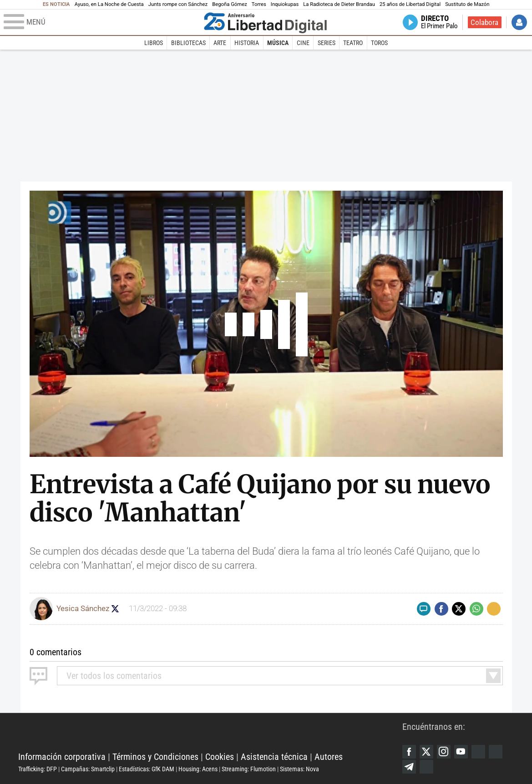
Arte (220, 43)
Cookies (220, 757)
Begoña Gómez (230, 4)
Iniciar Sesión (519, 22)
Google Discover (478, 752)
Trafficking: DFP (38, 769)
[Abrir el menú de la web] (102, 22)
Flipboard (496, 752)
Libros (154, 43)
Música (278, 43)
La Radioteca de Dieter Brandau (339, 4)
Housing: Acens (198, 769)
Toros (379, 43)
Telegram (409, 767)
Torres (259, 4)
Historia (247, 43)
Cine (303, 43)
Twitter (426, 752)
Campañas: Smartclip (88, 769)
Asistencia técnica (274, 757)
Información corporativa (62, 757)
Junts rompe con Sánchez (178, 4)
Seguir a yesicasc (115, 609)
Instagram (444, 752)
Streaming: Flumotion (249, 769)
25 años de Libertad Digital (410, 4)
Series (327, 43)
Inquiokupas (285, 4)
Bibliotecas (188, 43)
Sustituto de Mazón (467, 4)
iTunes (426, 767)
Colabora (484, 22)
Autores (329, 757)
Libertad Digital (210, 734)
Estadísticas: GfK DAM (147, 769)
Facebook (409, 752)
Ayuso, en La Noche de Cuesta (109, 4)
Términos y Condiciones (155, 757)
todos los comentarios (114, 676)
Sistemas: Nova (299, 769)
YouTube (461, 752)
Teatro (353, 43)
